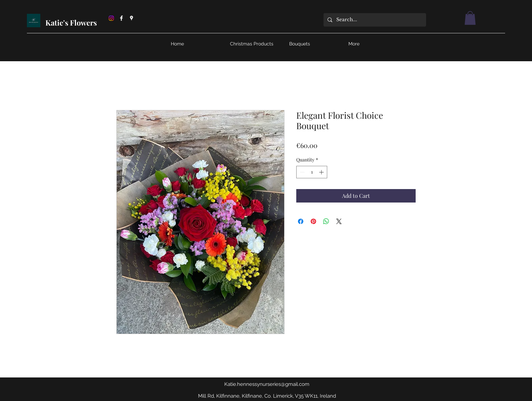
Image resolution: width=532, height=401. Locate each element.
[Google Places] (131, 18)
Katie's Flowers (72, 23)
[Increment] (322, 172)
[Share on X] (339, 221)
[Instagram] (111, 18)
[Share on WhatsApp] (326, 221)
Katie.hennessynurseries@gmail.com (267, 384)
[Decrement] (301, 172)
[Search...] (374, 20)
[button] (470, 18)
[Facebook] (121, 18)
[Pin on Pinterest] (313, 221)
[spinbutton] (312, 172)
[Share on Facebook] (301, 221)
